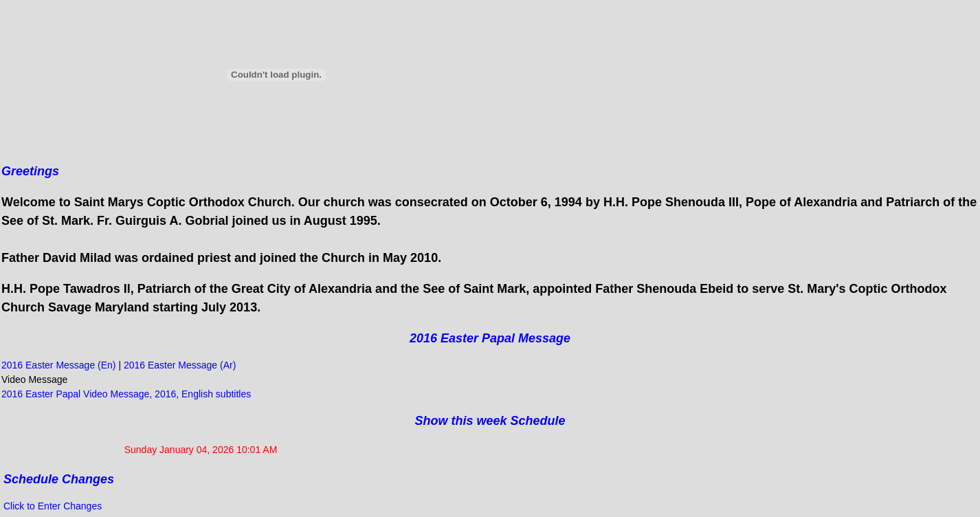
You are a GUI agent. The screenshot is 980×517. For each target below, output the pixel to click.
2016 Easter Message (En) (60, 365)
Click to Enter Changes (53, 506)
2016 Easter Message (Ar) (180, 365)
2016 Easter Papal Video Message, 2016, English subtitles (126, 394)
